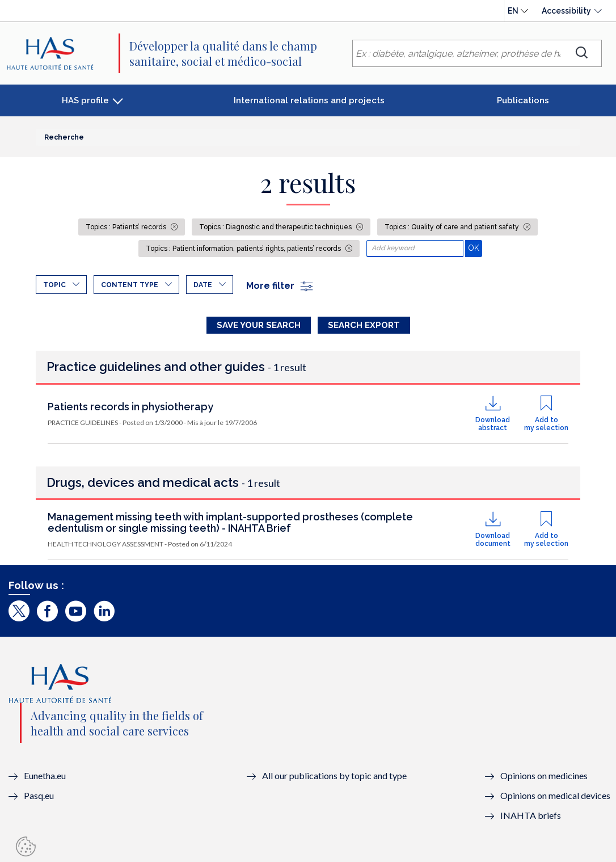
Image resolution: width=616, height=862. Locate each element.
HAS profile (85, 100)
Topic (54, 285)
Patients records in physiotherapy (130, 407)
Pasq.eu (39, 795)
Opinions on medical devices (555, 795)
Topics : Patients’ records (127, 227)
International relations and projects (309, 100)
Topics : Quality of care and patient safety (453, 227)
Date (203, 285)
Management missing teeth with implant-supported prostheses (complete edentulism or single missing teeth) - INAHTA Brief (230, 522)
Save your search (259, 325)
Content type (130, 285)
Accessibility (566, 11)
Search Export (364, 325)
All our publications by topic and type (334, 775)
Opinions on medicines (544, 775)
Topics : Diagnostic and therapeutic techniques (276, 227)
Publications (523, 100)
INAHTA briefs (531, 815)
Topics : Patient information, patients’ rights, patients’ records (244, 249)
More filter (280, 286)
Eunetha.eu (45, 775)
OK (475, 248)
